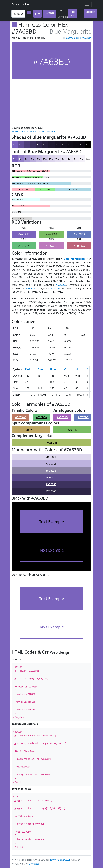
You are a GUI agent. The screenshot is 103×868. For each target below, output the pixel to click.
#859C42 (31, 289)
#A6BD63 (52, 443)
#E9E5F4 (66, 159)
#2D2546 (51, 491)
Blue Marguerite (74, 259)
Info (37, 14)
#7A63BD (24, 234)
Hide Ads (72, 14)
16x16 (15, 132)
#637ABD (79, 234)
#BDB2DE (51, 464)
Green (41, 369)
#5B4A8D (51, 478)
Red (27, 369)
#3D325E (51, 484)
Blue (53, 369)
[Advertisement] (52, 103)
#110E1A (73, 144)
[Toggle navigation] (87, 4)
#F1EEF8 (79, 159)
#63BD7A (24, 246)
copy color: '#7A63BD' (79, 38)
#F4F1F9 (85, 159)
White (89, 159)
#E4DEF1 (60, 159)
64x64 (30, 132)
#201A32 (54, 144)
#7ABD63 (52, 234)
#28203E (48, 144)
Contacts (63, 17)
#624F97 (24, 144)
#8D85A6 (51, 471)
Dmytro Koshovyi (60, 860)
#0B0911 (85, 144)
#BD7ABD (52, 246)
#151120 (66, 144)
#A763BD (62, 417)
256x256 (50, 132)
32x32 (23, 132)
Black (89, 144)
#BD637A (79, 246)
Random (50, 13)
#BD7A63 (21, 417)
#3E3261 (36, 144)
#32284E (42, 144)
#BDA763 (31, 430)
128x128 (39, 132)
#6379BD (83, 417)
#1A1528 (60, 144)
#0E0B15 (79, 144)
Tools (61, 11)
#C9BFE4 (42, 159)
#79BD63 (73, 430)
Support (91, 12)
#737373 (55, 289)
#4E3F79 (30, 144)
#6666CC (61, 285)
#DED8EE (51, 457)
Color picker (21, 4)
